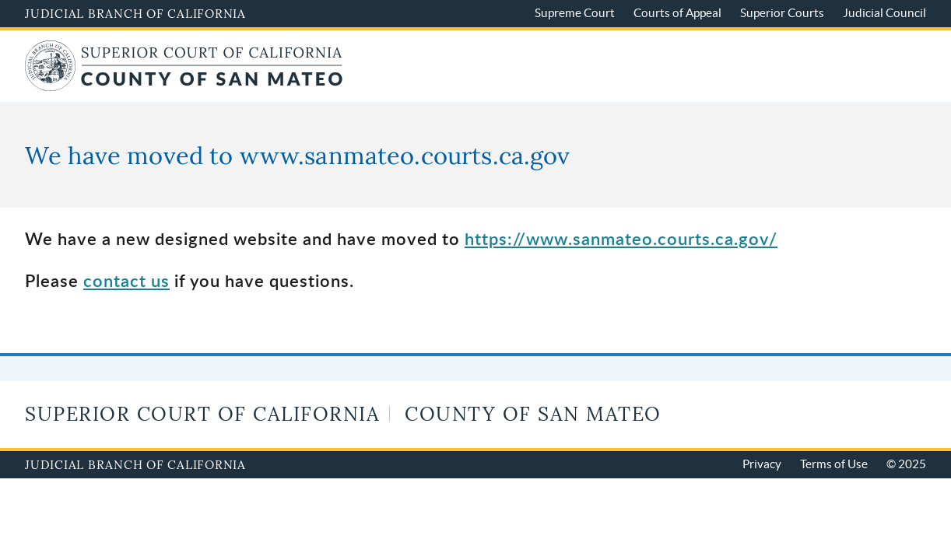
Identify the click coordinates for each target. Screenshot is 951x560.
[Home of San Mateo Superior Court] (184, 82)
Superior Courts (782, 13)
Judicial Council (884, 13)
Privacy (762, 464)
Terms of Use (834, 464)
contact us (126, 280)
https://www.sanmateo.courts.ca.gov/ (621, 238)
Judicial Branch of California (135, 13)
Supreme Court (575, 13)
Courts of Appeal (677, 13)
